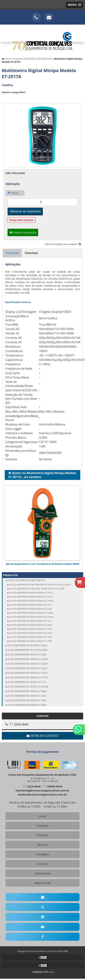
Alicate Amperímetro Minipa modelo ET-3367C (31, 593)
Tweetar (7, 98)
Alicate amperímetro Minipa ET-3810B (27, 687)
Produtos (11, 575)
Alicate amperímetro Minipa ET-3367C (27, 668)
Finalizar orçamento (23, 232)
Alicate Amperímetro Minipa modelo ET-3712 (30, 621)
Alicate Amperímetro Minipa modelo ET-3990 (30, 641)
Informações (43, 873)
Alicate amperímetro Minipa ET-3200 (26, 655)
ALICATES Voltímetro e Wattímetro (44, 580)
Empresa (42, 826)
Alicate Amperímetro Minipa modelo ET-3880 (30, 625)
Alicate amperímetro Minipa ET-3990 (26, 705)
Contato (43, 864)
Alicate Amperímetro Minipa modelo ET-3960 (30, 637)
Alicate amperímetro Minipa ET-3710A (27, 678)
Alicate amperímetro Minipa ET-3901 (26, 696)
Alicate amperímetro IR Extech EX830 (26, 650)
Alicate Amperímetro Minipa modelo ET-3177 (30, 605)
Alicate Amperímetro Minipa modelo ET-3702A (31, 617)
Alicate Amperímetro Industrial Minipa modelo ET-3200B (36, 589)
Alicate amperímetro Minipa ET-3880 (26, 691)
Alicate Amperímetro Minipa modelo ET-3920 (30, 633)
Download (31, 253)
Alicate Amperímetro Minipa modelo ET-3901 (30, 629)
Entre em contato (42, 736)
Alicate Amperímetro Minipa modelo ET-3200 (30, 609)
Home (42, 816)
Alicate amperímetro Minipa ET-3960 (26, 700)
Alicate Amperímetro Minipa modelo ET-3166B (31, 601)
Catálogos (42, 854)
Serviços (42, 845)
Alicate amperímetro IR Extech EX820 (26, 645)
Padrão (13, 193)
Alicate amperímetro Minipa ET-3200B (27, 659)
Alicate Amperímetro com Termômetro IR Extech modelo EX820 (42, 564)
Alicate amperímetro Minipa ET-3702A (27, 673)
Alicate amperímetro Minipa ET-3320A (27, 664)
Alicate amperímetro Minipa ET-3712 (26, 682)
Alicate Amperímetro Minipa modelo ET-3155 (30, 597)
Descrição (12, 253)
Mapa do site (42, 883)
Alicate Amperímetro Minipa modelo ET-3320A (31, 613)
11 (32, 786)
